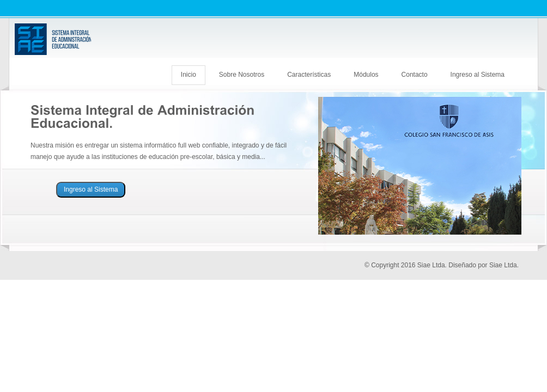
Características (309, 75)
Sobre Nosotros (242, 75)
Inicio (189, 75)
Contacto (415, 75)
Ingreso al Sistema (478, 75)
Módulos (366, 75)
